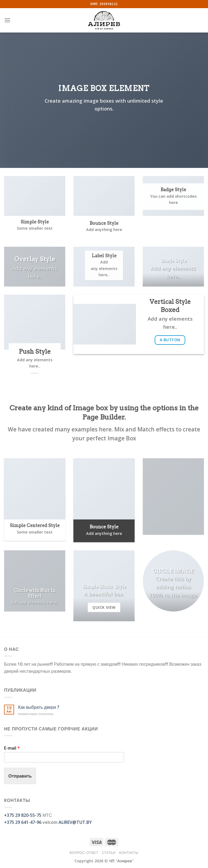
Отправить (20, 776)
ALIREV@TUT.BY (75, 822)
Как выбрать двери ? (39, 707)
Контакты (129, 853)
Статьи (109, 853)
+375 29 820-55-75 (23, 815)
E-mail (12, 748)
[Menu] (7, 20)
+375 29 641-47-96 (23, 822)
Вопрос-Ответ (84, 853)
